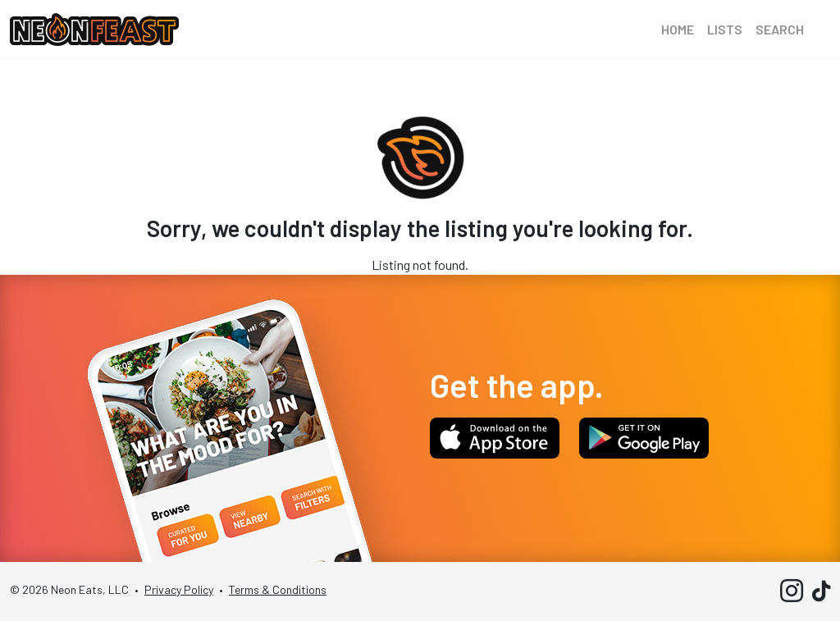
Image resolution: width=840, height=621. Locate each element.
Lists (725, 29)
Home (678, 29)
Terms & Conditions (278, 589)
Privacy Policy (179, 589)
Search (780, 29)
